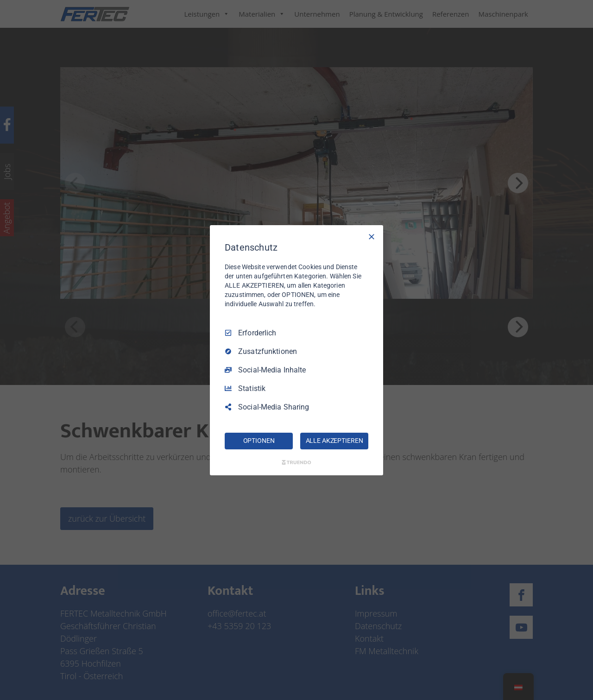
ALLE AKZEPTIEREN (334, 441)
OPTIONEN (259, 441)
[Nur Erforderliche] (372, 236)
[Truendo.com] (296, 462)
